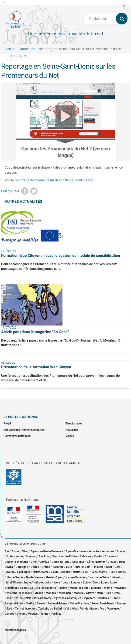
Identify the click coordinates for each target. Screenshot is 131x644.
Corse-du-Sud (61, 562)
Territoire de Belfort (50, 609)
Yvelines (56, 614)
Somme (121, 603)
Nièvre (90, 593)
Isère (57, 583)
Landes (76, 583)
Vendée (9, 614)
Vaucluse (113, 609)
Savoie (41, 603)
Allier (25, 551)
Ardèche (94, 551)
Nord (100, 593)
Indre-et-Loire (42, 583)
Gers (117, 567)
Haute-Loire (80, 572)
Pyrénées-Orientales (96, 598)
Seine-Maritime (79, 603)
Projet (7, 424)
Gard (109, 567)
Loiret (24, 588)
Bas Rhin (44, 556)
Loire (104, 583)
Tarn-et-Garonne (25, 609)
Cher (34, 562)
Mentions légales (15, 630)
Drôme (46, 567)
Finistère (98, 567)
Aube (10, 556)
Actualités (28, 49)
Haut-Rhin (24, 572)
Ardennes (108, 551)
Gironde (10, 572)
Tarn (9, 609)
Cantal (98, 556)
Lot (32, 588)
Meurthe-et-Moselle (19, 593)
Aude (19, 556)
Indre (28, 583)
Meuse (39, 593)
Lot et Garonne (47, 588)
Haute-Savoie (15, 577)
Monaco (51, 593)
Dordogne (22, 567)
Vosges (33, 614)
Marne (108, 588)
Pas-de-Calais (22, 598)
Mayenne (120, 588)
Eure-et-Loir (82, 567)
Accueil (11, 49)
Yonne (44, 614)
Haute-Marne (99, 572)
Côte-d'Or (78, 562)
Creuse (112, 562)
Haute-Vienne (35, 577)
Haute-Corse (41, 572)
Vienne (21, 614)
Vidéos (70, 436)
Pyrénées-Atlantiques (68, 598)
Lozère (63, 588)
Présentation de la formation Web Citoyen (36, 367)
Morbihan (65, 593)
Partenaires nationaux (17, 436)
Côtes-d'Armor (96, 562)
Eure (69, 567)
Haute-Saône (118, 572)
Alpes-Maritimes (76, 551)
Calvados (86, 556)
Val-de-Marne (89, 609)
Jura (65, 583)
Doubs (35, 567)
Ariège (121, 551)
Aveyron (31, 556)
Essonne (58, 567)
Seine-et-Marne (57, 603)
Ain (7, 551)
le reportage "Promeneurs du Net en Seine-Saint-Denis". (53, 180)
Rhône (116, 598)
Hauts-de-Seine (99, 577)
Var (102, 609)
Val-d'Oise (71, 609)
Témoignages (74, 424)
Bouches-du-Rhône (65, 556)
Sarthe (30, 603)
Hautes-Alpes (54, 577)
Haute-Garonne (61, 572)
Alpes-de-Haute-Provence (47, 551)
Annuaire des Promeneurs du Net (24, 430)
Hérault (116, 577)
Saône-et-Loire (14, 603)
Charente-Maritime (16, 562)
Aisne (15, 551)
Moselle (79, 593)
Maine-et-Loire (79, 588)
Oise (108, 593)
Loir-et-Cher (91, 583)
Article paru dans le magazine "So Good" (35, 332)
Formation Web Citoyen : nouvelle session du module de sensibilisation (61, 256)
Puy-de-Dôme (43, 598)
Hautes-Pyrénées (76, 577)
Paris (8, 598)
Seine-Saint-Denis (103, 603)
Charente (110, 556)
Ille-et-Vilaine (13, 583)
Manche (96, 588)
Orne (117, 593)
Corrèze (44, 562)
